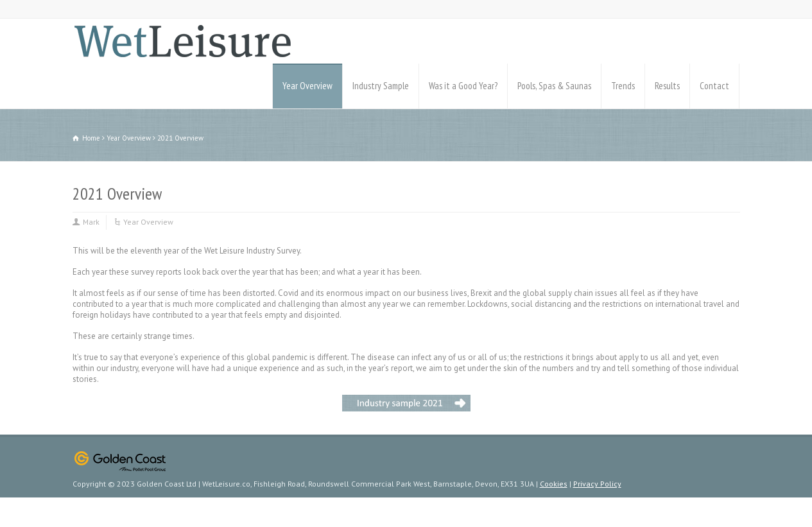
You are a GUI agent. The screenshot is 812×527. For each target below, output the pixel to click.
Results (667, 86)
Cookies (554, 484)
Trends (623, 86)
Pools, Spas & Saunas (554, 86)
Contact (714, 86)
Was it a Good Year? (463, 86)
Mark (91, 222)
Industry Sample (381, 86)
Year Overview (307, 86)
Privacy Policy (597, 484)
